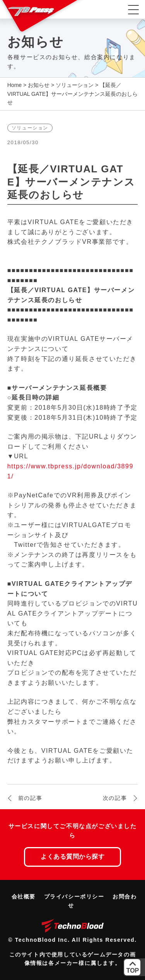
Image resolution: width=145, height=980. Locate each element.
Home (14, 85)
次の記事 (115, 798)
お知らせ (39, 85)
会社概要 (24, 897)
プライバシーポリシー (74, 897)
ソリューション (75, 85)
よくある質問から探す (72, 857)
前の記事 (30, 798)
